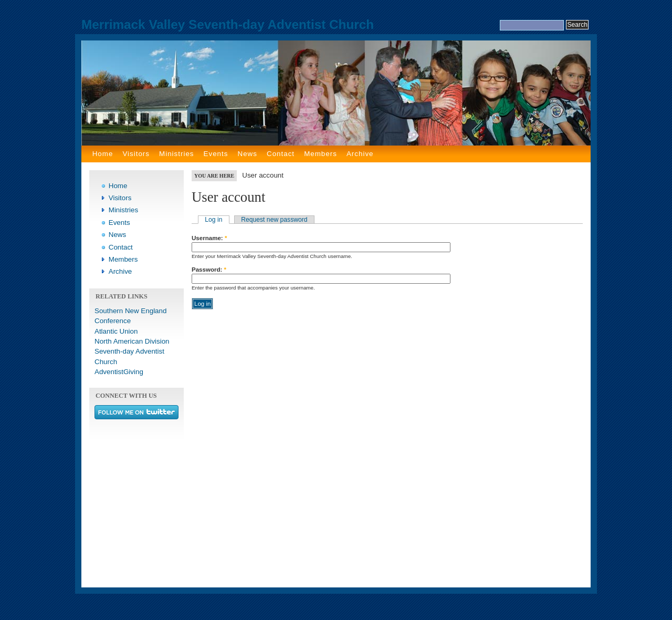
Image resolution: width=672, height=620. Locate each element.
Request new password (274, 220)
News (248, 154)
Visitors (136, 154)
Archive (360, 154)
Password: (209, 270)
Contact (281, 154)
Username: (209, 238)
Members (321, 154)
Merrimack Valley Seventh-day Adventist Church (228, 24)
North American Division (132, 341)
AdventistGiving (119, 372)
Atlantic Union (116, 331)
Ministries (176, 154)
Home (103, 154)
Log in (213, 220)
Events (216, 154)
